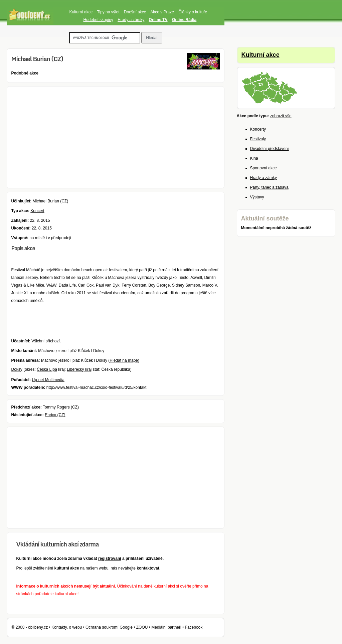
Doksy (17, 369)
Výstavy (257, 197)
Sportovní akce (264, 168)
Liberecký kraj (79, 369)
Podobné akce (25, 73)
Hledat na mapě (124, 360)
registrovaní (110, 558)
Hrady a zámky (131, 20)
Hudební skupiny (98, 20)
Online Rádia (184, 20)
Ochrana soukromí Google (109, 627)
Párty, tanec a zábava (269, 187)
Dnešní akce (135, 12)
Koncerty (258, 129)
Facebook (194, 627)
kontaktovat (148, 568)
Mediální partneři (166, 627)
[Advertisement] (116, 137)
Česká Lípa (47, 369)
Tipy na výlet (108, 12)
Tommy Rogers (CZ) (61, 407)
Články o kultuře (193, 12)
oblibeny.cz (38, 627)
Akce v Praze (162, 12)
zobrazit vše (281, 116)
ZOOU (142, 627)
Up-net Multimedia (48, 380)
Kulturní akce (81, 12)
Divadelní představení (270, 149)
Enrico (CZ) (55, 415)
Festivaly (258, 139)
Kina (254, 158)
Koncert (37, 211)
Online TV (158, 20)
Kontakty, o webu (67, 627)
